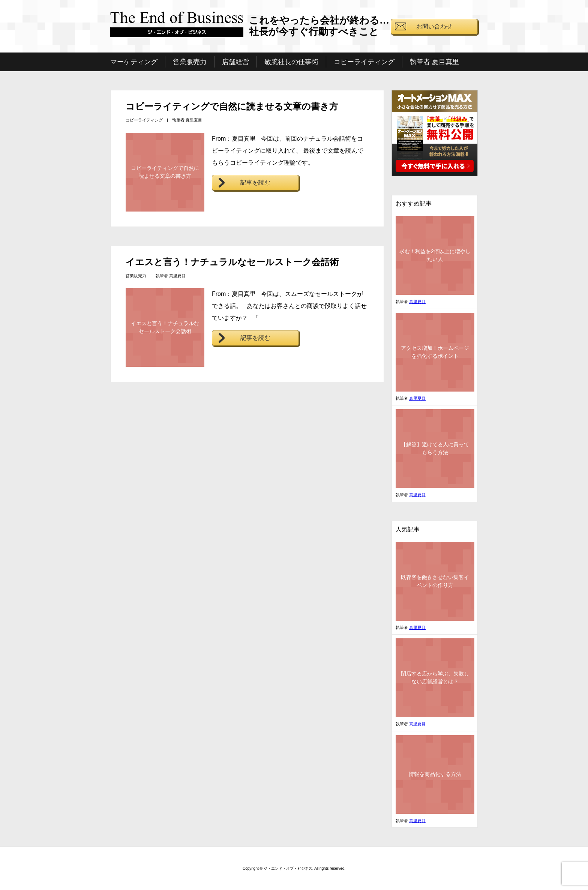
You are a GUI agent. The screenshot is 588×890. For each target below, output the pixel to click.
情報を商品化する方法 (435, 774)
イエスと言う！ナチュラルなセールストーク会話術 (232, 262)
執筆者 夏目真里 (434, 62)
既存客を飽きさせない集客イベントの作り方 (435, 581)
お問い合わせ (434, 26)
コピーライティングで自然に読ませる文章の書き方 (232, 106)
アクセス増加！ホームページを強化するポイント (435, 352)
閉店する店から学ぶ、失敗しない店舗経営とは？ (435, 678)
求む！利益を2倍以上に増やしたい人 (435, 255)
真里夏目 (194, 120)
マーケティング (134, 62)
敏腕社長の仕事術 (291, 62)
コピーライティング (364, 62)
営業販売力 (190, 62)
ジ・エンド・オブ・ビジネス (177, 27)
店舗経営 (235, 62)
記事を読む (255, 182)
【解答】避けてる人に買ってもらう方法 (435, 448)
